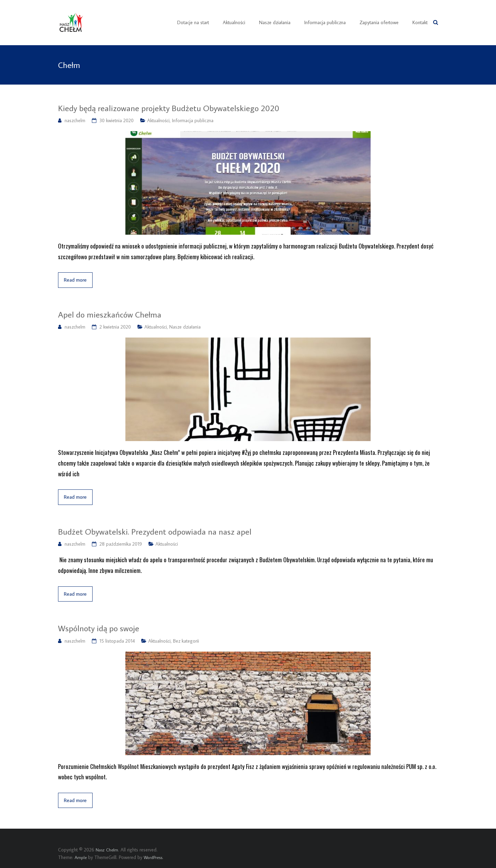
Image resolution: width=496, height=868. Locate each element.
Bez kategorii (186, 641)
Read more (75, 280)
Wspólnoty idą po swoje (99, 628)
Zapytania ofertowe (379, 22)
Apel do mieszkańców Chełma (110, 314)
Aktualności (234, 22)
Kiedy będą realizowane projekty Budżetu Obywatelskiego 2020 (169, 108)
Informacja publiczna (325, 22)
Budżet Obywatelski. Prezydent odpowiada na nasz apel (155, 531)
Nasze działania (275, 22)
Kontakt (420, 22)
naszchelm (75, 120)
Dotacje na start (193, 22)
